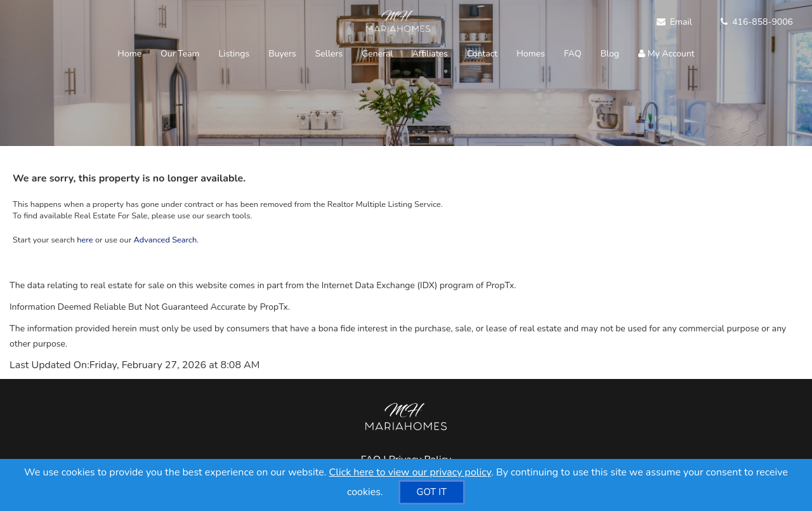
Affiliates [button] (430, 54)
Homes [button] (531, 54)
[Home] (397, 22)
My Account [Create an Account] (666, 54)
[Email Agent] (679, 22)
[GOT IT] (432, 492)
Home (129, 54)
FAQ (573, 54)
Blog (610, 54)
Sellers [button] (329, 54)
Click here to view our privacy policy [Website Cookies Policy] (410, 472)
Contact (482, 54)
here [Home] (85, 240)
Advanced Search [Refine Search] (166, 240)
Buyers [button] (282, 54)
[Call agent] (752, 22)
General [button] (377, 54)
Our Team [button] (180, 54)
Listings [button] (234, 54)
